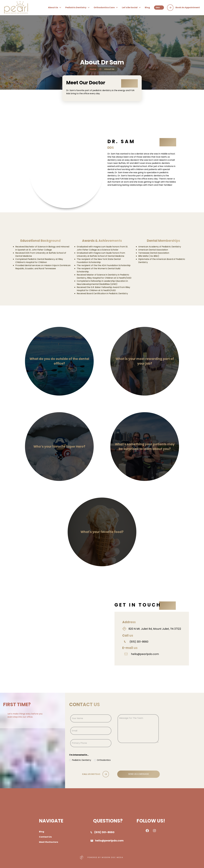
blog (147, 7)
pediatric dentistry (77, 7)
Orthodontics (104, 760)
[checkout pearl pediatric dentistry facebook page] (147, 832)
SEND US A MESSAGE (139, 774)
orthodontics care (106, 7)
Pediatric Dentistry (82, 760)
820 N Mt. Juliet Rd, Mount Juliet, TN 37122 (155, 633)
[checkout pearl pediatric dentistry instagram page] (154, 831)
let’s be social (131, 7)
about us (55, 7)
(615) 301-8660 (139, 646)
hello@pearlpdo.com (145, 659)
